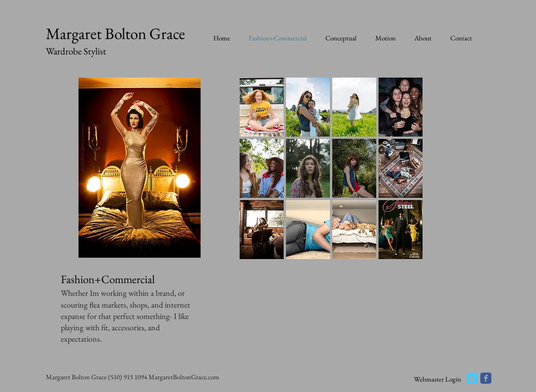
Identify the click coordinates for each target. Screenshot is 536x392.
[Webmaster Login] (438, 379)
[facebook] (486, 378)
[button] (262, 107)
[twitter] (472, 378)
